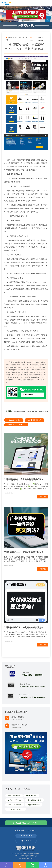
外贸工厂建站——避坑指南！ (33, 675)
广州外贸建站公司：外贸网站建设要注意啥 (24, 628)
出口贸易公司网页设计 (16, 809)
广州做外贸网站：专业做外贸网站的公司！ (24, 480)
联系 (45, 865)
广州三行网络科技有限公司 (29, 856)
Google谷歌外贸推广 (34, 420)
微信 (32, 865)
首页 (6, 865)
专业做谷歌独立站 (14, 796)
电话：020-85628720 (26, 836)
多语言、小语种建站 (15, 800)
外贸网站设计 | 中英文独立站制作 (32, 687)
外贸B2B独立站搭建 (14, 420)
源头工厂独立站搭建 (15, 805)
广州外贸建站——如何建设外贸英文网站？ (24, 552)
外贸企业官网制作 (34, 805)
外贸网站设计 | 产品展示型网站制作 (32, 697)
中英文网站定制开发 (34, 800)
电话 (19, 865)
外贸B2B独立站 (31, 796)
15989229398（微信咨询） (26, 823)
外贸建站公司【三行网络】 (16, 425)
